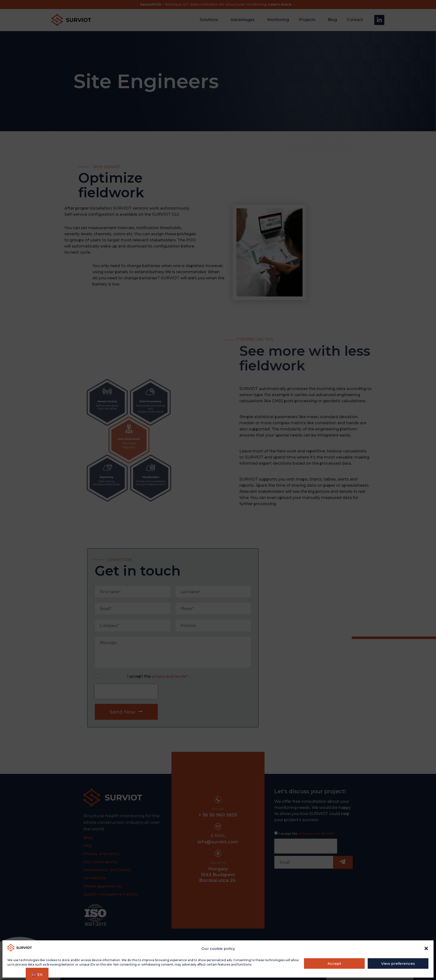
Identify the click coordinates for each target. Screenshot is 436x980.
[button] (426, 948)
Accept (334, 963)
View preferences (398, 963)
